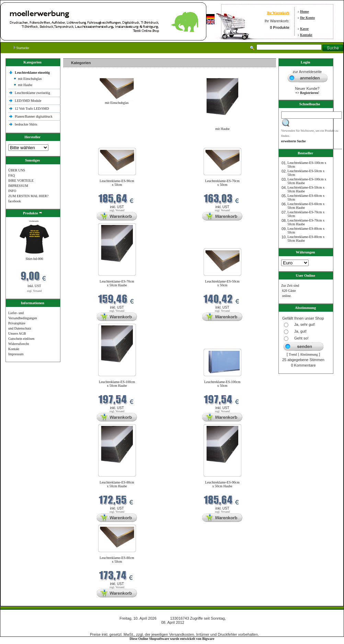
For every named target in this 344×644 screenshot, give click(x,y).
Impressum (16, 354)
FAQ (12, 175)
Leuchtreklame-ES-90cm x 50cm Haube (222, 484)
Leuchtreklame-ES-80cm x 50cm (117, 560)
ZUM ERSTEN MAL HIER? (28, 196)
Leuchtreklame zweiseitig (33, 93)
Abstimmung (309, 354)
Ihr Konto (307, 18)
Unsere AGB (17, 333)
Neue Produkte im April (81, 144)
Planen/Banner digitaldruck (34, 116)
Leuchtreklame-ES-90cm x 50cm (117, 183)
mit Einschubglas (30, 79)
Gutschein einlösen (21, 339)
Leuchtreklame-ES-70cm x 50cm (222, 183)
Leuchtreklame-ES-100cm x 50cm (222, 384)
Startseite (21, 48)
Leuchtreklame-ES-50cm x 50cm (222, 283)
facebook (15, 201)
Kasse (304, 29)
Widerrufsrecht (19, 344)
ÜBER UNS (17, 170)
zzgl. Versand (35, 291)
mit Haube (25, 85)
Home (305, 11)
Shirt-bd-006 (34, 259)
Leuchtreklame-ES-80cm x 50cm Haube (117, 484)
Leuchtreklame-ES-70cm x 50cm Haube (117, 283)
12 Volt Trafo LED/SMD (32, 109)
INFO (12, 191)
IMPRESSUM (18, 186)
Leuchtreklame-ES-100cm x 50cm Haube (117, 384)
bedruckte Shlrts (26, 124)
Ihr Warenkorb (278, 13)
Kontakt (306, 35)
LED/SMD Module (28, 101)
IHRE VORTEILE (21, 181)
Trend (293, 354)
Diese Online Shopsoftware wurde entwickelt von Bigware (172, 639)
